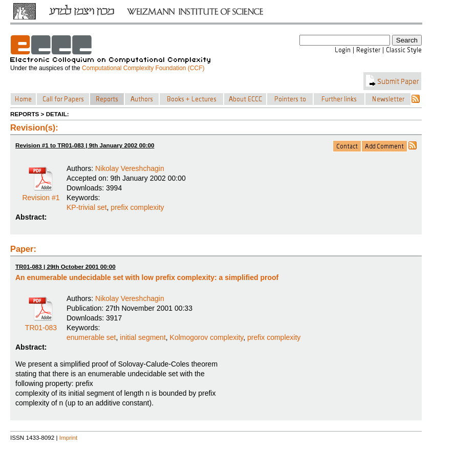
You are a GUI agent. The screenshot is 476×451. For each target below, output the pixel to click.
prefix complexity (137, 207)
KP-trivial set (87, 207)
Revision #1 (41, 194)
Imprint (69, 437)
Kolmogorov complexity (207, 337)
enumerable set (91, 337)
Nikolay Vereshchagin (130, 168)
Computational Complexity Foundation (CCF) (143, 68)
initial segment (143, 337)
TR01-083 (41, 324)
